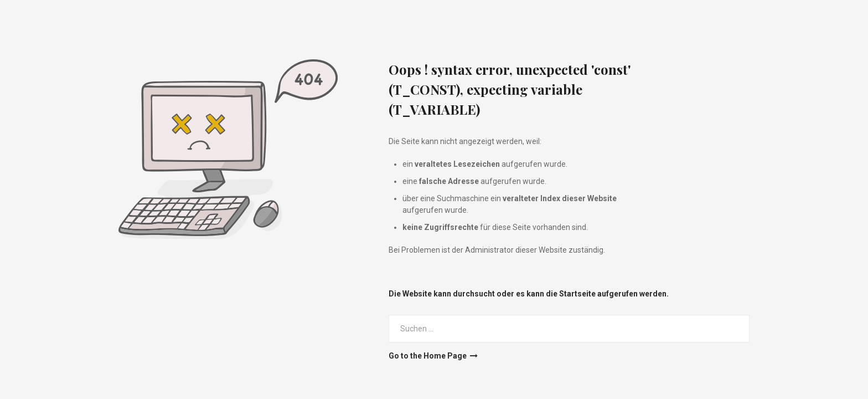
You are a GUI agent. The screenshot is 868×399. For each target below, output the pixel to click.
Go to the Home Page (433, 356)
